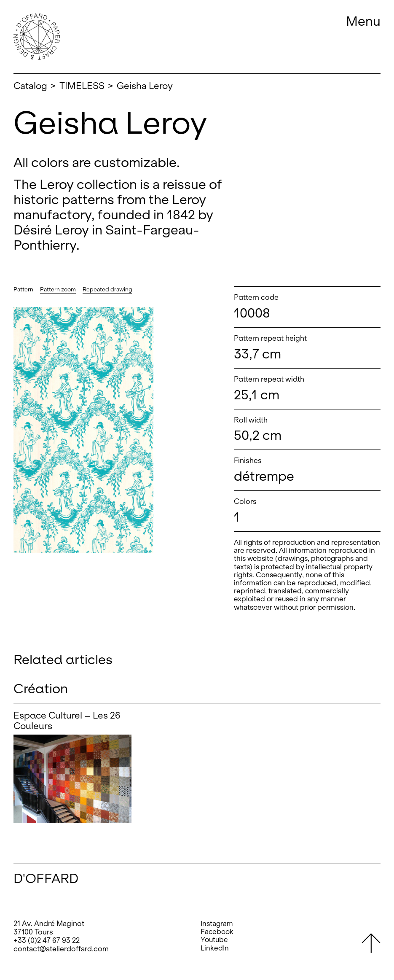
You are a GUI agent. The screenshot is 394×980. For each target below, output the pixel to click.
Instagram (217, 924)
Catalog (30, 86)
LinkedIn (215, 948)
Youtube (214, 940)
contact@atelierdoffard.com (61, 949)
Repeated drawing (107, 289)
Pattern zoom (58, 289)
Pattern (23, 289)
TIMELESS (82, 86)
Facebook (217, 932)
